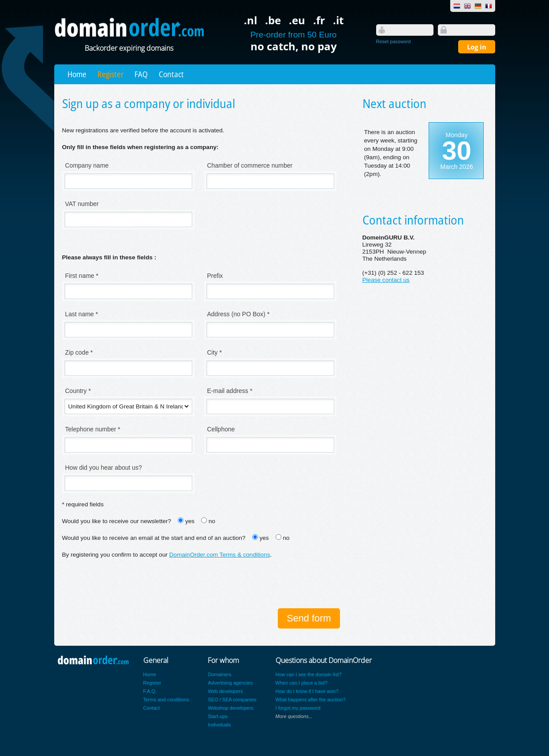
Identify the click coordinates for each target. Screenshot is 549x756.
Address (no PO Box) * (239, 314)
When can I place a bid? (302, 683)
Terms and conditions (166, 700)
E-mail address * (230, 391)
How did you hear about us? (104, 468)
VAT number (82, 204)
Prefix (215, 276)
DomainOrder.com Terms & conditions (220, 555)
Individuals (219, 725)
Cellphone (221, 429)
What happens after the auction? (311, 700)
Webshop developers (230, 708)
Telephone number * (93, 429)
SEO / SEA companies (232, 700)
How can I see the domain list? (309, 674)
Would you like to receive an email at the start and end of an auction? (154, 538)
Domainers (219, 674)
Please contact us (386, 280)
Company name (87, 165)
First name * (82, 276)
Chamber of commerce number (250, 165)
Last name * (82, 314)
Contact (171, 74)
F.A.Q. (150, 691)
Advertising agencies (230, 683)
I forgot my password (298, 708)
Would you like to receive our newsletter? (117, 521)
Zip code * (79, 352)
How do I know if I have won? (307, 691)
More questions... (294, 716)
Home (77, 74)
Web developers (225, 691)
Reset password (394, 41)
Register (110, 74)
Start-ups (218, 716)
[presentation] (129, 584)
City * (215, 352)
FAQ (141, 74)
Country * (78, 391)
